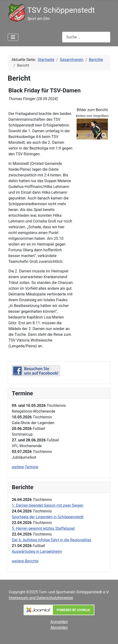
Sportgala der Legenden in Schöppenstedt (48, 517)
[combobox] (86, 37)
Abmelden (59, 628)
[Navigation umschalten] (13, 37)
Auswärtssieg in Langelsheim (37, 551)
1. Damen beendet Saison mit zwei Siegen (48, 505)
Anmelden (59, 622)
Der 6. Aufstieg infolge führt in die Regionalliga (51, 540)
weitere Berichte (25, 561)
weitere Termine (25, 467)
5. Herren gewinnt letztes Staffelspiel (43, 528)
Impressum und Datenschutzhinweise (41, 598)
